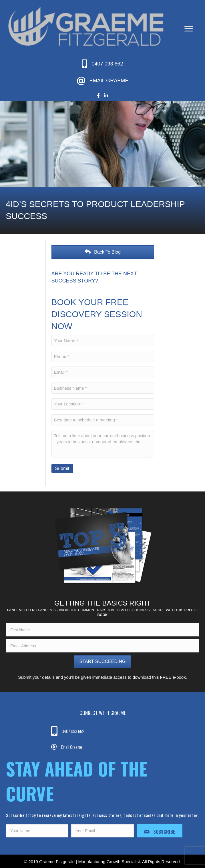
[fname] (103, 630)
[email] (103, 646)
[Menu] (189, 29)
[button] (103, 662)
